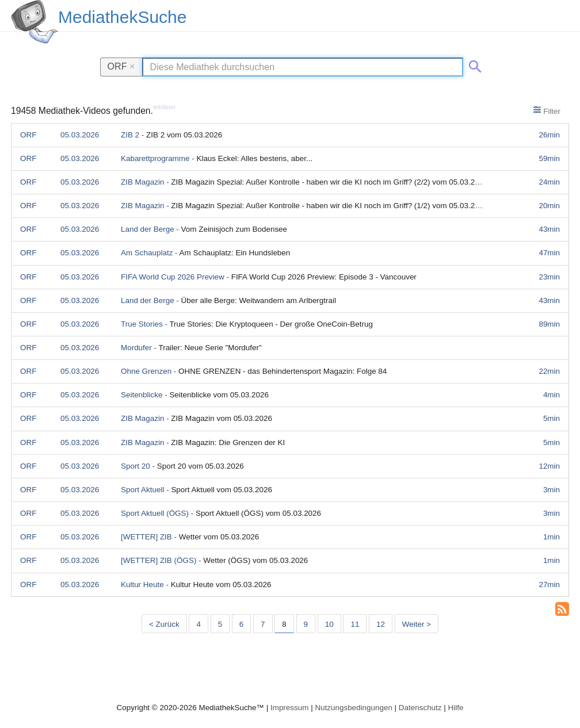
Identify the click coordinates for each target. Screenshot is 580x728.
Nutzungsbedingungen (354, 708)
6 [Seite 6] (241, 624)
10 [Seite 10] (329, 624)
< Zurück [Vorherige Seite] (164, 624)
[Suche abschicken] (473, 64)
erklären (164, 107)
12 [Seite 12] (381, 624)
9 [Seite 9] (306, 624)
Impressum (289, 708)
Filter (547, 110)
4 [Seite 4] (198, 624)
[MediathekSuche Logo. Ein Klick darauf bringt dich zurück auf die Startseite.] (35, 22)
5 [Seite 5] (220, 624)
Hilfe (456, 708)
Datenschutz (420, 708)
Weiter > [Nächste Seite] (417, 624)
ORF (121, 66)
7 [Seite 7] (263, 624)
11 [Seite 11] (355, 624)
